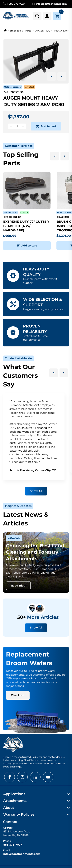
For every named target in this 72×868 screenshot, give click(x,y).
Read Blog (18, 586)
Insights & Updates (18, 506)
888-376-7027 (13, 845)
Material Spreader (13, 87)
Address (8, 828)
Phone (7, 841)
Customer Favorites (19, 146)
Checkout (18, 695)
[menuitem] (36, 794)
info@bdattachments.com (22, 854)
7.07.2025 (14, 538)
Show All (36, 491)
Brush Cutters (11, 212)
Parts (28, 31)
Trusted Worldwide (18, 358)
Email (6, 850)
